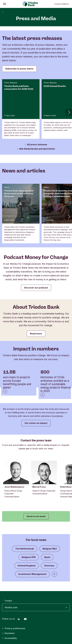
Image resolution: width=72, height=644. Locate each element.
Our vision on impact (36, 423)
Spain (47, 559)
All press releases (36, 144)
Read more (36, 334)
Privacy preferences (14, 628)
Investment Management (32, 575)
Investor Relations (62, 4)
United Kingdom (27, 567)
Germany (49, 567)
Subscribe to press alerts (19, 69)
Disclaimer (8, 633)
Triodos (8, 601)
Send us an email (36, 518)
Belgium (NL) (50, 550)
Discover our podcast (36, 288)
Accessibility (9, 638)
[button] (69, 112)
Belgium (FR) (29, 559)
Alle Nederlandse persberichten (36, 149)
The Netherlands (25, 550)
